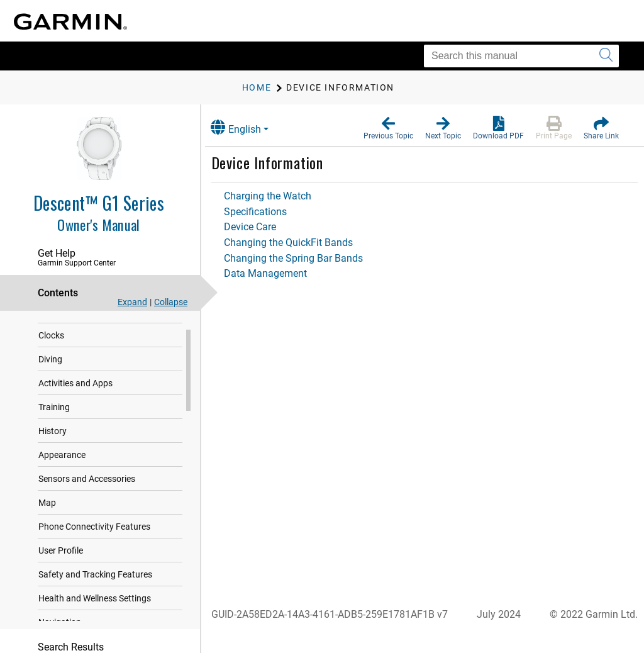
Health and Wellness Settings (95, 613)
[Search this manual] (521, 56)
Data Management (278, 273)
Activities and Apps (75, 398)
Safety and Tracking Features (95, 589)
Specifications (268, 212)
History (53, 445)
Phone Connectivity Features (94, 541)
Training (54, 421)
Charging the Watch (280, 196)
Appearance (62, 469)
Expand (132, 302)
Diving (50, 374)
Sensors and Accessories (87, 493)
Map (47, 517)
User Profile (61, 565)
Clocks (51, 350)
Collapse (171, 302)
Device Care (263, 227)
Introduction (63, 326)
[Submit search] (606, 56)
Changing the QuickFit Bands (301, 243)
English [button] (248, 127)
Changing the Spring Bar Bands (306, 258)
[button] (388, 128)
